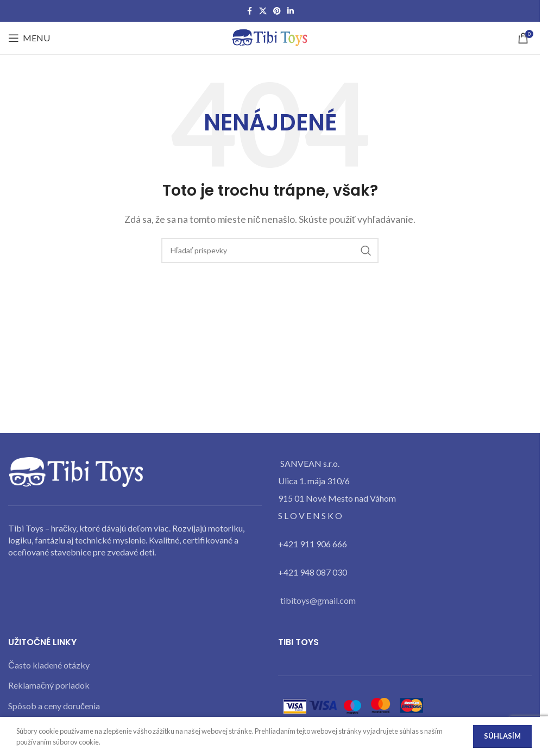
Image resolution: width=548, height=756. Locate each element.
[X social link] (263, 11)
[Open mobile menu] (29, 38)
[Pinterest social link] (277, 11)
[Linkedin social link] (291, 11)
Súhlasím (502, 736)
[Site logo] (270, 37)
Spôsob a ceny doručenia (54, 706)
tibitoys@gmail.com (318, 600)
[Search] (270, 251)
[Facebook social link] (249, 11)
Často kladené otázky (49, 665)
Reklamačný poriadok (49, 685)
